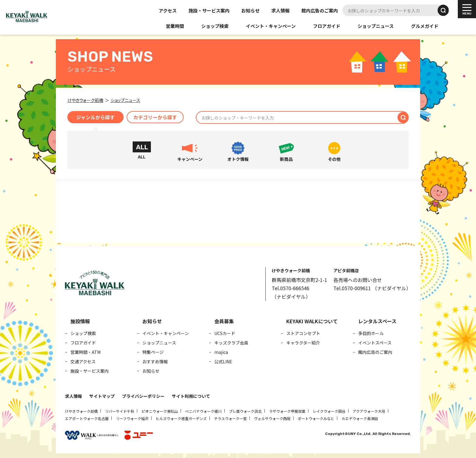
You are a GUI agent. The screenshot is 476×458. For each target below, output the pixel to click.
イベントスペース (375, 343)
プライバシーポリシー (143, 396)
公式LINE (223, 361)
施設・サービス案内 (209, 10)
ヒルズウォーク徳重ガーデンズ (181, 418)
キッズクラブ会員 (231, 343)
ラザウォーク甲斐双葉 (287, 411)
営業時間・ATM (85, 352)
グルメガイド (425, 26)
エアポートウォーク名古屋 (87, 418)
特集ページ (153, 352)
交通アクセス (83, 361)
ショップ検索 (215, 26)
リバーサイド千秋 (120, 411)
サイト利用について (191, 396)
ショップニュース (376, 26)
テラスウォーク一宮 (230, 418)
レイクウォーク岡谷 (329, 411)
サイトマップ (102, 396)
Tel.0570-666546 (291, 288)
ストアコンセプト (303, 333)
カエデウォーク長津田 (360, 418)
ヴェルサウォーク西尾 (272, 418)
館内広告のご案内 (320, 10)
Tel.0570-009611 (352, 288)
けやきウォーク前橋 (81, 411)
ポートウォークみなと (316, 418)
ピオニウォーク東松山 (160, 411)
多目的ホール (371, 333)
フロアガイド (327, 26)
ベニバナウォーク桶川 (203, 411)
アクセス (168, 10)
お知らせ (250, 10)
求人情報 (280, 10)
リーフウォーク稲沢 (132, 418)
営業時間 (175, 26)
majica (221, 352)
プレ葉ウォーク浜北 (245, 411)
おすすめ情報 (155, 361)
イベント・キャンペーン (271, 26)
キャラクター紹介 (303, 343)
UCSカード (225, 333)
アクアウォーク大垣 (369, 411)
